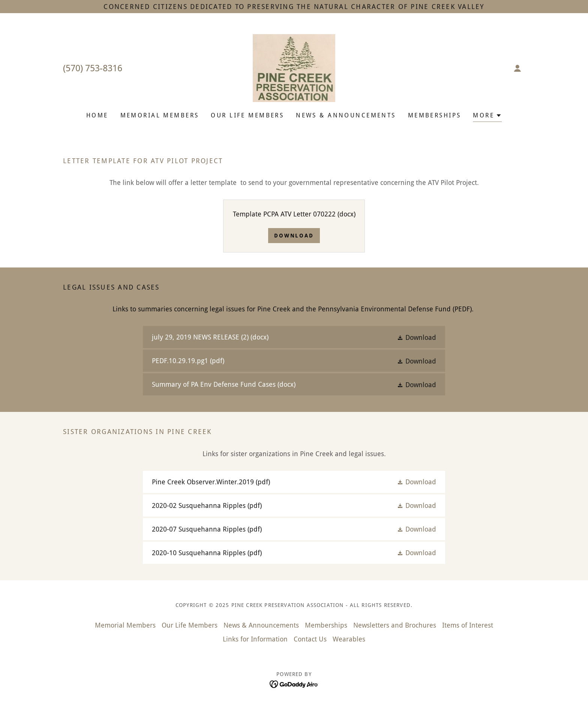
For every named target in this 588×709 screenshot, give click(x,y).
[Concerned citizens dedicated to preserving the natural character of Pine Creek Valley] (294, 7)
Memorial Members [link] (160, 115)
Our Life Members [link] (247, 115)
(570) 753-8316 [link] (93, 68)
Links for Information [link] (255, 639)
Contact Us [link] (310, 639)
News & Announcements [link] (346, 115)
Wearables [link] (349, 639)
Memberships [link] (435, 115)
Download (294, 236)
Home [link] (97, 115)
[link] (294, 67)
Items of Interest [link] (468, 625)
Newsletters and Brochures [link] (395, 625)
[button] (517, 68)
